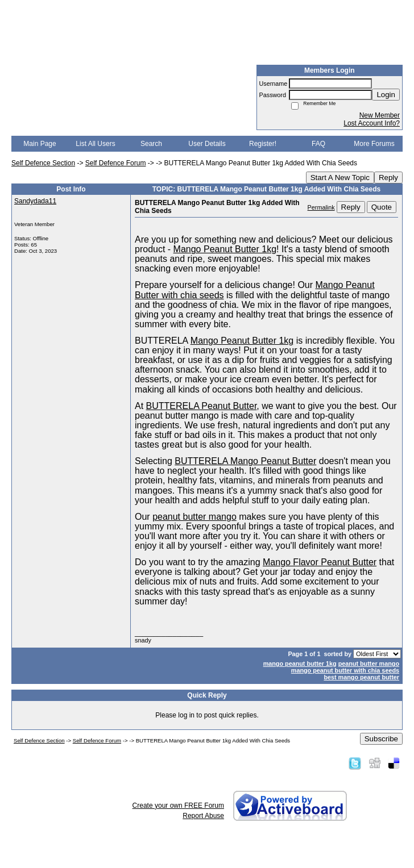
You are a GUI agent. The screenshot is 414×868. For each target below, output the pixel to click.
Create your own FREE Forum (178, 806)
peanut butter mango (369, 663)
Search (151, 144)
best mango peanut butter (361, 677)
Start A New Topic (340, 178)
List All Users (95, 144)
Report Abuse (203, 816)
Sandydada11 (35, 201)
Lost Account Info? (372, 123)
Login (386, 95)
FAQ (318, 144)
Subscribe (381, 739)
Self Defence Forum (116, 163)
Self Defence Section (43, 163)
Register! (263, 144)
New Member (380, 115)
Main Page (40, 144)
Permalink (321, 207)
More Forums (374, 144)
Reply (388, 178)
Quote (382, 207)
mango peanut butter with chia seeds (345, 670)
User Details (207, 144)
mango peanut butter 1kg (300, 663)
